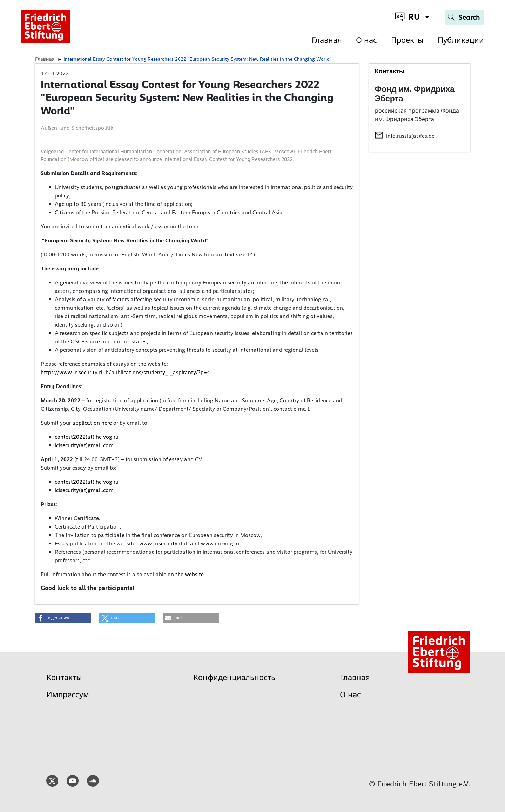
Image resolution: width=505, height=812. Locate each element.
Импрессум (68, 695)
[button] (63, 618)
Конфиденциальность (234, 677)
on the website (186, 574)
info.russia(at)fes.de (410, 136)
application (144, 400)
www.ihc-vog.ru (220, 543)
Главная (327, 40)
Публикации (461, 40)
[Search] (465, 17)
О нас (366, 40)
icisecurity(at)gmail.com (84, 445)
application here (92, 423)
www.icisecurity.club (164, 543)
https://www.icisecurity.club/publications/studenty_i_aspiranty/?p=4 (125, 372)
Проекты (407, 40)
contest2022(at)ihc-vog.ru (87, 437)
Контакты (64, 677)
